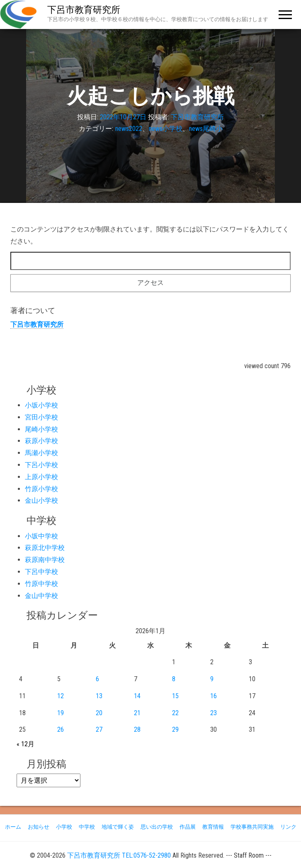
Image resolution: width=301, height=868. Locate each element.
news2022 (129, 129)
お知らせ (39, 827)
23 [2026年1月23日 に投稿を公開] (214, 713)
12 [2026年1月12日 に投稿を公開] (61, 696)
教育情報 (213, 827)
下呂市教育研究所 (84, 10)
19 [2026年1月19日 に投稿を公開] (61, 713)
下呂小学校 (41, 465)
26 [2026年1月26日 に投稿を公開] (61, 729)
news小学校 (166, 129)
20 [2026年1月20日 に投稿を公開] (99, 713)
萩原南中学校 (45, 560)
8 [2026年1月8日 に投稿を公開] (174, 679)
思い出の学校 (157, 827)
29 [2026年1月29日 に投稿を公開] (175, 729)
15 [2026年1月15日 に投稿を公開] (175, 696)
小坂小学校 (41, 405)
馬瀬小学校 (41, 453)
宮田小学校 (41, 417)
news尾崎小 (206, 129)
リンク (288, 827)
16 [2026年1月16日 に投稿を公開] (214, 696)
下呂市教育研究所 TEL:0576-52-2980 (119, 855)
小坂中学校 (41, 536)
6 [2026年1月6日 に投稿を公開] (97, 679)
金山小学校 (41, 500)
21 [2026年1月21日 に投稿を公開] (137, 713)
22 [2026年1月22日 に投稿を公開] (175, 713)
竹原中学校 (41, 584)
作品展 (188, 827)
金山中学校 (41, 596)
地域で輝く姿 (118, 827)
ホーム (13, 827)
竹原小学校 (41, 489)
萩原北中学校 (45, 548)
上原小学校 (41, 477)
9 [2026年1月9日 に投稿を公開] (212, 679)
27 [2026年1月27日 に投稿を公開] (99, 729)
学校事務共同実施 (252, 827)
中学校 (87, 827)
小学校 (64, 827)
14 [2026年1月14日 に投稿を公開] (137, 696)
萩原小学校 (41, 441)
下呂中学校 (41, 572)
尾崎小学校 (41, 429)
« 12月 (25, 744)
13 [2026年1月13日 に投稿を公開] (99, 696)
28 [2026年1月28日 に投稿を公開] (137, 729)
